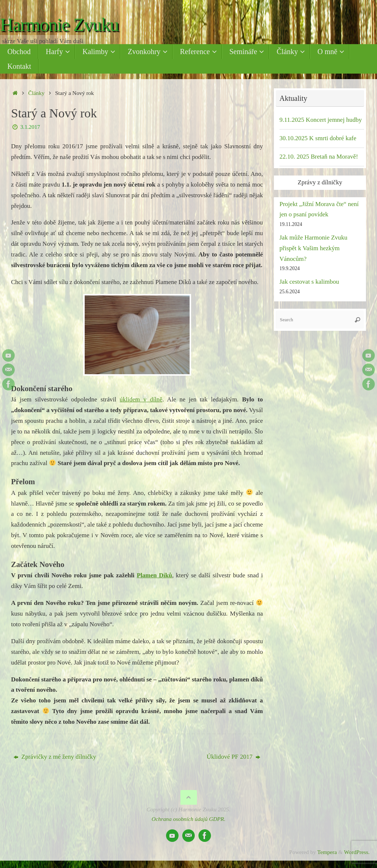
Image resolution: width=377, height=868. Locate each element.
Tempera (327, 852)
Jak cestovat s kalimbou (309, 282)
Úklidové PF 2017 (233, 757)
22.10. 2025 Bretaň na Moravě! (319, 157)
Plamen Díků (154, 575)
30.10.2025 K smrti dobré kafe (318, 138)
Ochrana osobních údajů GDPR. (189, 819)
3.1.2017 (30, 127)
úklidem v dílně (141, 399)
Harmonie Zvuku (59, 25)
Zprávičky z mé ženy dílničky (55, 757)
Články (36, 93)
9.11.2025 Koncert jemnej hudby (321, 120)
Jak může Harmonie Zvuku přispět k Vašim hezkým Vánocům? (313, 248)
